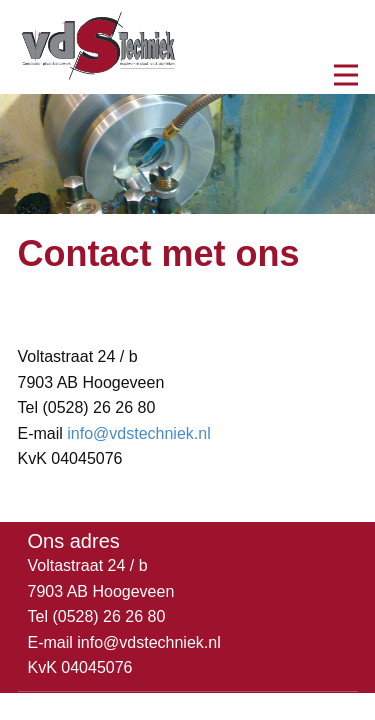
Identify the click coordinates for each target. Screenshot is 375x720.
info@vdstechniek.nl (138, 433)
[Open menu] (346, 75)
